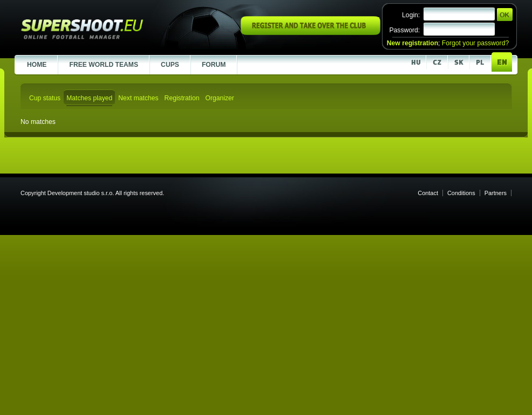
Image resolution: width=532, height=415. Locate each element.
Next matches (138, 98)
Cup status (45, 98)
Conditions (461, 193)
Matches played (89, 98)
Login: (411, 15)
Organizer (219, 98)
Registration (182, 98)
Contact (428, 193)
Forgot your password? (475, 43)
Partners (496, 193)
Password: (404, 30)
